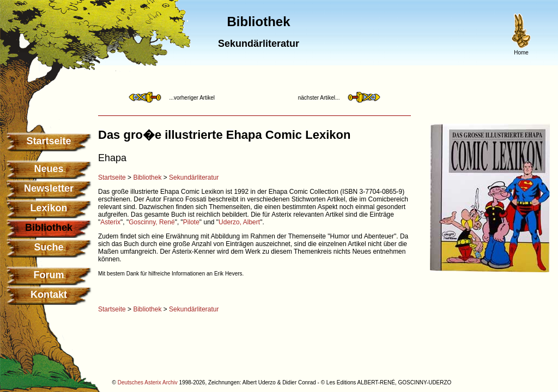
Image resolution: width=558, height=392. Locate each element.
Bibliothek (147, 177)
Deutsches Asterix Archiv (148, 382)
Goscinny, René (152, 222)
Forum (49, 275)
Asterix (110, 222)
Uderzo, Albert (239, 222)
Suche (48, 247)
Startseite (48, 141)
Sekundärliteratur (194, 177)
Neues (48, 169)
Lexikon (48, 208)
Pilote (191, 222)
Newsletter (49, 188)
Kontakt (49, 295)
